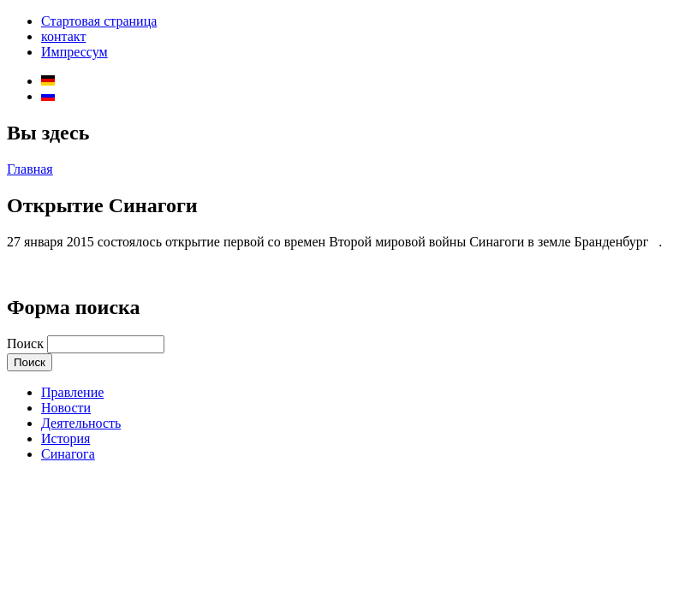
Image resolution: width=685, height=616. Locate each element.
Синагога (68, 454)
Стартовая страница (99, 21)
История (66, 438)
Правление (72, 392)
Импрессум (74, 52)
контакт (63, 36)
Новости (66, 408)
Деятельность (81, 423)
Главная (30, 169)
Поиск (27, 344)
